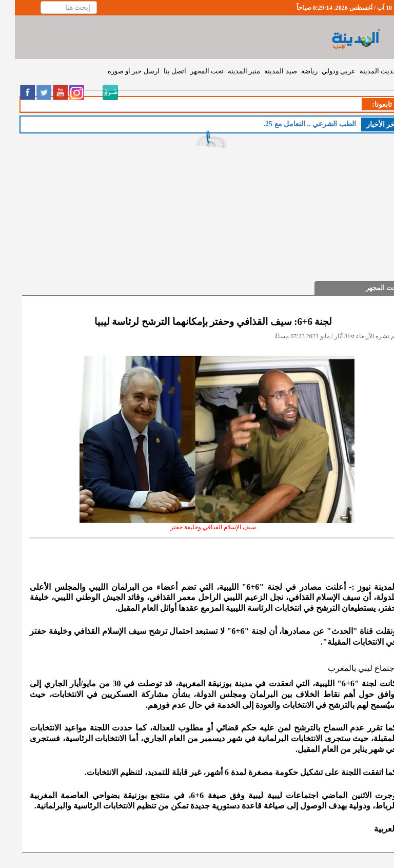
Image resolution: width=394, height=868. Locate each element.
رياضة (294, 71)
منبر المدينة (229, 71)
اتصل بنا (160, 71)
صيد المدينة (265, 71)
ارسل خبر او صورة (119, 71)
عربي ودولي (324, 71)
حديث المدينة (363, 71)
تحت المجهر (192, 71)
